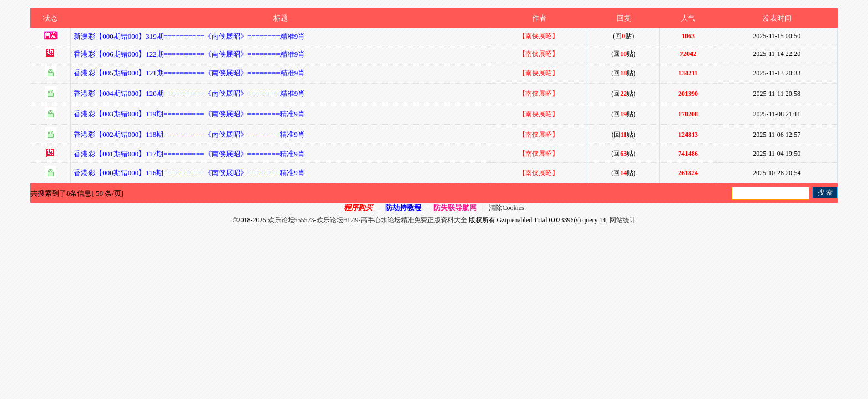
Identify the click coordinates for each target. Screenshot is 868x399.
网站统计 (623, 220)
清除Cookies (506, 208)
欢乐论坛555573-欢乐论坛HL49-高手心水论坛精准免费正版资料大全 (368, 220)
